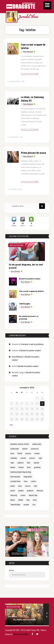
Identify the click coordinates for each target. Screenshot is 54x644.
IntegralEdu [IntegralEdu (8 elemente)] (28, 477)
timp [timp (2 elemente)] (28, 500)
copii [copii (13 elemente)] (40, 458)
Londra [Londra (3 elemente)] (33, 481)
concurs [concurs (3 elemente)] (32, 458)
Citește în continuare (30, 74)
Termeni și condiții (21, 634)
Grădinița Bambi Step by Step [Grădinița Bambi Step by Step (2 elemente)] (21, 472)
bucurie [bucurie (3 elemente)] (28, 453)
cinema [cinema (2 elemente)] (37, 453)
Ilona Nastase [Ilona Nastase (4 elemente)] (15, 477)
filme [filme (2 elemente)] (29, 467)
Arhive (12, 570)
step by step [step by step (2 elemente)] (33, 495)
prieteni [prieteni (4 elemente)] (21, 491)
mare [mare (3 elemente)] (20, 486)
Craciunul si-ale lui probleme (32, 344)
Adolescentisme (17, 245)
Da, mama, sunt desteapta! (25, 620)
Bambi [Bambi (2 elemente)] (20, 453)
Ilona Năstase (28, 52)
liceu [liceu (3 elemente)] (26, 481)
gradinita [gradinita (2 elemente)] (37, 467)
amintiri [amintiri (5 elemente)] (25, 449)
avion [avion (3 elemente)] (12, 453)
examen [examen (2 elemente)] (36, 463)
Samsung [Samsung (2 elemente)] (14, 495)
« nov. (11, 425)
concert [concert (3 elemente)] (23, 458)
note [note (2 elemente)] (35, 486)
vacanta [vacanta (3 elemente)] (26, 505)
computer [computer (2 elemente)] (14, 458)
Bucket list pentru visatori (30, 279)
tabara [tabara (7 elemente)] (13, 500)
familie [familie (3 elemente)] (13, 467)
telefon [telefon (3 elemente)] (21, 500)
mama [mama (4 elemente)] (13, 486)
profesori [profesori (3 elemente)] (30, 491)
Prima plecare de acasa (33, 153)
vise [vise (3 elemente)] (34, 505)
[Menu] (47, 5)
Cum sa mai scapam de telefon (31, 291)
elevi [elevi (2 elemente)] (29, 463)
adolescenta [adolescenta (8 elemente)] (37, 444)
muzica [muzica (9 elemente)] (28, 486)
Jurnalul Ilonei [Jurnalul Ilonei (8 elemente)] (15, 481)
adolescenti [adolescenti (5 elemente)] (15, 449)
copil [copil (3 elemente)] (12, 463)
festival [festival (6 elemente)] (21, 467)
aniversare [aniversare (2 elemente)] (35, 449)
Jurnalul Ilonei (28, 17)
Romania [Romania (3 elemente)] (40, 491)
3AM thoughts (25, 304)
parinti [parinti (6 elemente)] (13, 491)
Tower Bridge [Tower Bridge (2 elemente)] (15, 505)
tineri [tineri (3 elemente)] (35, 500)
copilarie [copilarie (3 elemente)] (20, 463)
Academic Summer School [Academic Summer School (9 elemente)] (20, 444)
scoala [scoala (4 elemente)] (23, 495)
